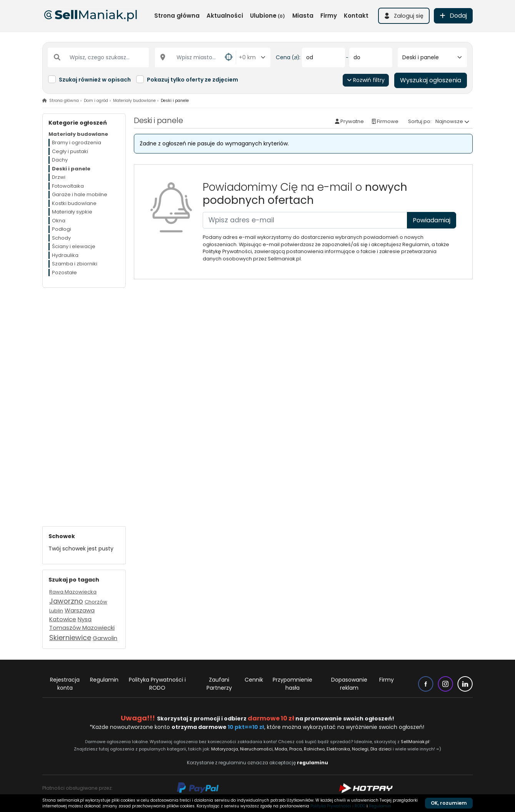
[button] (404, 16)
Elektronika (338, 749)
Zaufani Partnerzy (219, 684)
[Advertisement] (84, 403)
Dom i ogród (96, 101)
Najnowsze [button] (449, 121)
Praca (296, 749)
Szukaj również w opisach (95, 80)
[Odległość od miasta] (253, 58)
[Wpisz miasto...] (195, 58)
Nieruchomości (256, 749)
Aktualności (225, 16)
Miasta (303, 16)
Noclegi (360, 749)
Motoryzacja (225, 749)
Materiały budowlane (134, 101)
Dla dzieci (381, 749)
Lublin (56, 611)
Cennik (254, 680)
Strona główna (177, 16)
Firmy (329, 16)
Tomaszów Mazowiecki (82, 628)
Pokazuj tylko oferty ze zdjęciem (192, 80)
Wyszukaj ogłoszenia (431, 80)
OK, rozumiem (449, 803)
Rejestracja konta (65, 684)
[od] (323, 58)
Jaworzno (66, 601)
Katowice (63, 619)
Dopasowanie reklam (349, 684)
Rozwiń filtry (366, 80)
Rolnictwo (314, 749)
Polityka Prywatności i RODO (157, 684)
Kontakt (356, 16)
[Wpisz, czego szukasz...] (98, 58)
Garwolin (105, 638)
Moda (281, 749)
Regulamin (104, 680)
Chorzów (96, 602)
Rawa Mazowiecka (73, 592)
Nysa (85, 619)
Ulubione (267, 16)
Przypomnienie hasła (292, 684)
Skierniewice (70, 638)
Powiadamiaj (432, 220)
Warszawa (80, 610)
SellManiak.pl (415, 742)
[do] (371, 58)
